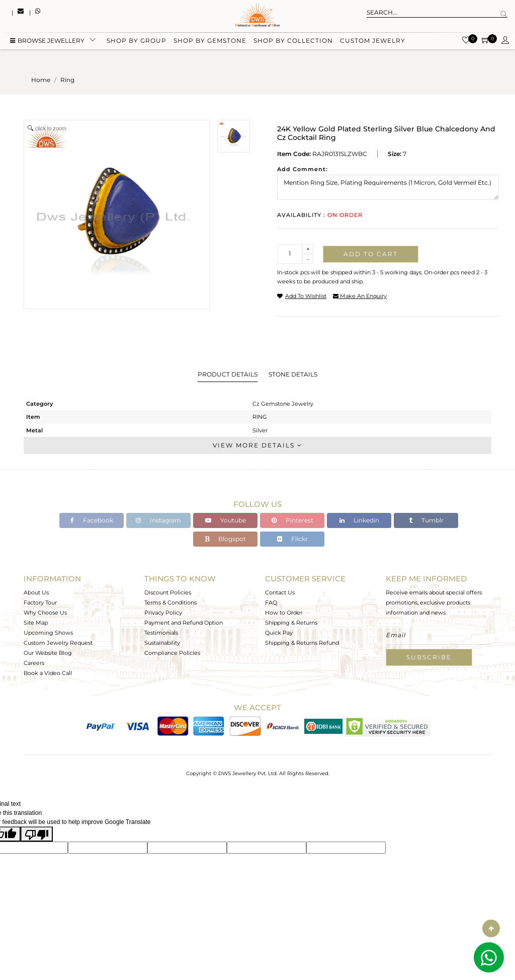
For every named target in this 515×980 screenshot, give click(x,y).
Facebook (92, 520)
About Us (36, 592)
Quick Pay (279, 633)
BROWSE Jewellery (47, 42)
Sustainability (162, 643)
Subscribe (429, 657)
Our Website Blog (48, 653)
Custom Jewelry (373, 42)
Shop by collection (293, 42)
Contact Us (280, 592)
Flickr (292, 539)
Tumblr (426, 520)
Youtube (226, 520)
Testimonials (161, 633)
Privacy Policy (163, 613)
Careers (34, 663)
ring (67, 80)
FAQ (271, 602)
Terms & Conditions (170, 602)
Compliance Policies (172, 653)
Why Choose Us (45, 613)
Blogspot (225, 539)
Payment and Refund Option (184, 623)
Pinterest (292, 520)
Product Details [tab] (228, 374)
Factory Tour (40, 602)
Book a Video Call (48, 673)
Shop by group (137, 42)
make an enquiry (360, 296)
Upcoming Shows (48, 633)
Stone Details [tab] (293, 374)
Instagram (158, 520)
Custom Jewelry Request (58, 643)
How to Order (284, 613)
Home (41, 80)
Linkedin (359, 520)
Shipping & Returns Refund (302, 643)
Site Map (36, 623)
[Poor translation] (37, 834)
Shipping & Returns (291, 623)
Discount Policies (168, 592)
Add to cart (371, 254)
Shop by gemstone (210, 42)
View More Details (257, 445)
